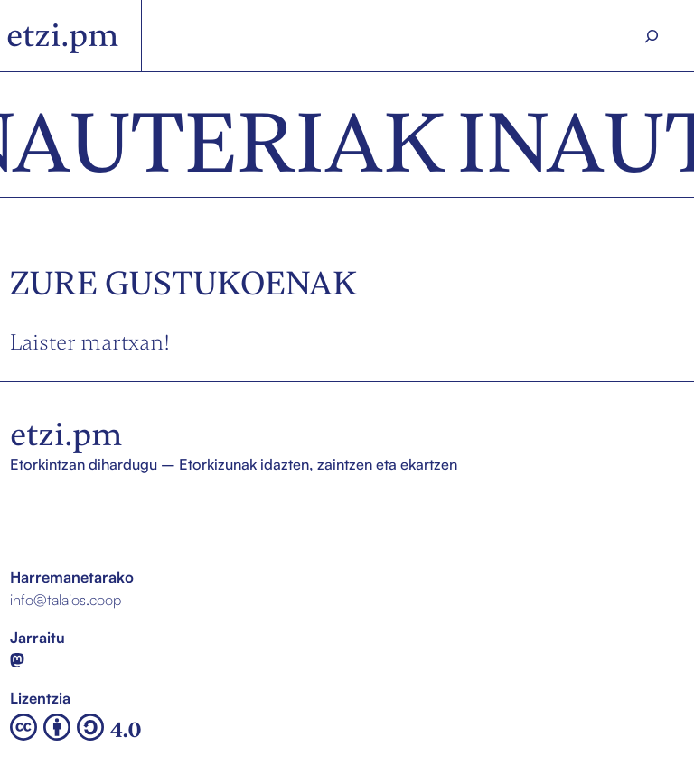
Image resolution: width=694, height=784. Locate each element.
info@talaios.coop (66, 599)
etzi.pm (63, 35)
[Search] (652, 36)
